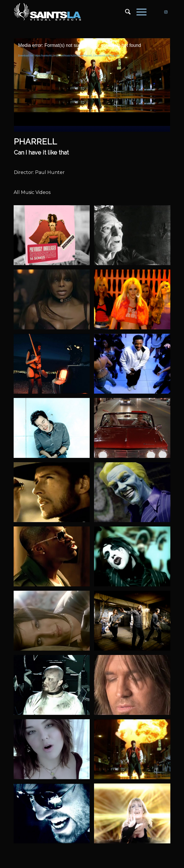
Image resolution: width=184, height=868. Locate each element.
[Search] (125, 12)
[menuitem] (125, 12)
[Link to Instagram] (166, 12)
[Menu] (139, 12)
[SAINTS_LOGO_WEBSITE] (76, 12)
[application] (92, 82)
